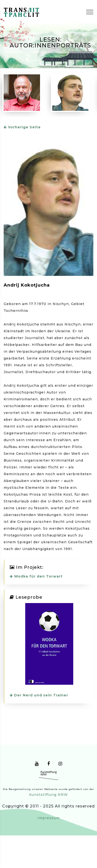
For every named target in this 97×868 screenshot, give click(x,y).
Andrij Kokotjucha (27, 285)
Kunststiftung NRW (48, 795)
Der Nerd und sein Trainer (39, 695)
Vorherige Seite (22, 127)
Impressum (48, 818)
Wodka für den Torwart (36, 576)
